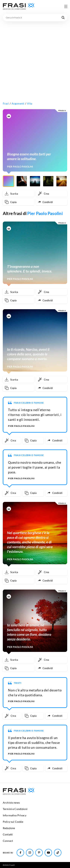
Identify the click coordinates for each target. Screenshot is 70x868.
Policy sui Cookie (13, 822)
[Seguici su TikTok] (58, 853)
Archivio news (11, 803)
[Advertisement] (35, 58)
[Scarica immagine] (18, 194)
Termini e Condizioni (15, 809)
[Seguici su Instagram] (30, 853)
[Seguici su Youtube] (48, 853)
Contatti (8, 834)
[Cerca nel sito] (63, 17)
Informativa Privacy (15, 815)
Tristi (18, 683)
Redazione (9, 828)
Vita (30, 103)
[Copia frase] (18, 202)
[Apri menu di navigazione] (66, 6)
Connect (8, 841)
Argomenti (18, 103)
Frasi (6, 103)
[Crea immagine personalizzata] (52, 194)
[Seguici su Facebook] (20, 853)
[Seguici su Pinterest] (39, 853)
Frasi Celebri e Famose (29, 403)
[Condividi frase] (52, 202)
